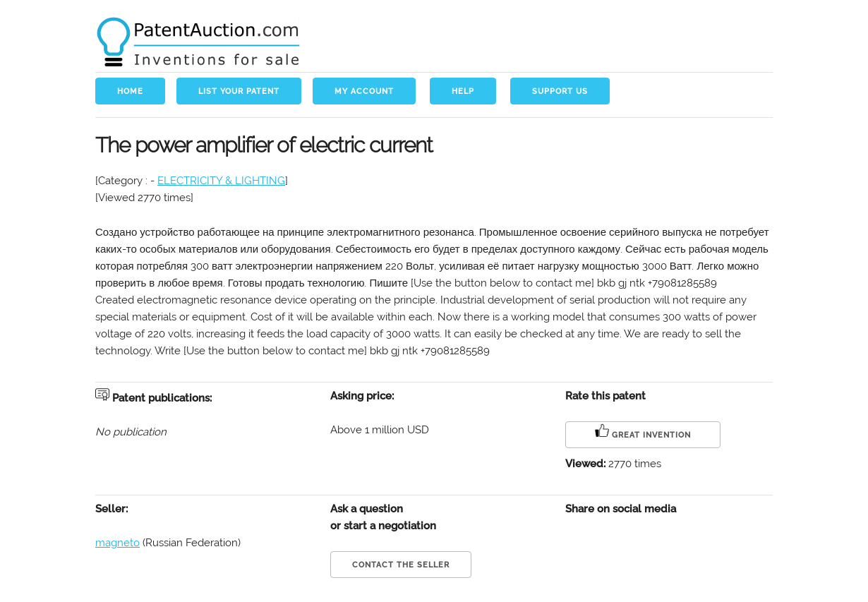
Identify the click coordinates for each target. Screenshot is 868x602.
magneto (117, 543)
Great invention (643, 432)
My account (364, 91)
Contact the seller (401, 565)
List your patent (239, 91)
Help (463, 91)
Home (130, 91)
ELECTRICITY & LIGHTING (221, 181)
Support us (560, 91)
